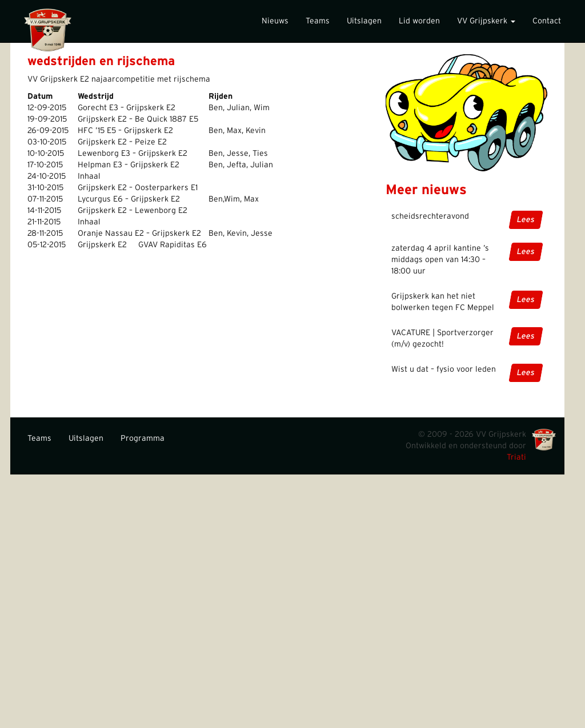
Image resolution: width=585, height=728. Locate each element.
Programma (143, 439)
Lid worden (419, 21)
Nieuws (275, 21)
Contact (547, 21)
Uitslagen (364, 21)
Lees (526, 220)
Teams (318, 21)
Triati (516, 457)
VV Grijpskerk (486, 21)
